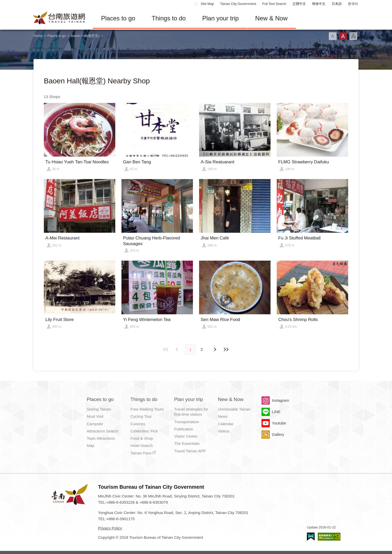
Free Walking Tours (147, 409)
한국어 (353, 4)
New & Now (271, 18)
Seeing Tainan (99, 409)
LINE (276, 412)
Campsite (95, 424)
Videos (224, 431)
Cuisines (138, 424)
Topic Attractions (101, 438)
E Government (311, 537)
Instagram (280, 400)
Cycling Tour (141, 416)
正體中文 (299, 4)
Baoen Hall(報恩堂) (85, 36)
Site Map (207, 4)
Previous (215, 349)
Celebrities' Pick (144, 431)
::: (196, 4)
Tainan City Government (238, 4)
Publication (183, 429)
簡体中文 (319, 4)
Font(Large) (353, 36)
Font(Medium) (343, 36)
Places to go (118, 18)
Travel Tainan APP (190, 451)
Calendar (226, 424)
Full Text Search (274, 4)
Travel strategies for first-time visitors (191, 412)
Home (38, 36)
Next (177, 349)
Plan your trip (220, 18)
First (166, 349)
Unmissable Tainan (234, 409)
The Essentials (187, 443)
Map (90, 445)
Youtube (279, 423)
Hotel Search (142, 445)
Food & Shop (142, 438)
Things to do (169, 18)
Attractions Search (103, 431)
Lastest (226, 349)
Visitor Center (186, 436)
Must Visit (95, 416)
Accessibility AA (329, 537)
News (223, 416)
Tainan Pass (141, 453)
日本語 (337, 4)
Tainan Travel (59, 18)
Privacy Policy (110, 528)
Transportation (186, 422)
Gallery (278, 434)
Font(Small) (333, 36)
